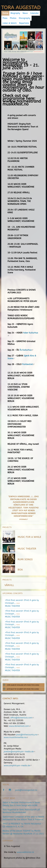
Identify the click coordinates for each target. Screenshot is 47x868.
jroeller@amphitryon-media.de (19, 752)
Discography (25, 18)
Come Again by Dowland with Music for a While (23, 685)
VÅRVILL (9, 585)
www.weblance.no (26, 852)
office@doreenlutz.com (22, 718)
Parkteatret (28, 364)
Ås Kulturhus (26, 350)
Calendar (34, 13)
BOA (20, 570)
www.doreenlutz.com (20, 726)
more (18, 603)
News (25, 13)
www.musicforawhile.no (16, 737)
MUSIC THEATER (27, 549)
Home (5, 13)
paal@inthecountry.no (28, 735)
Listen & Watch (10, 23)
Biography (15, 13)
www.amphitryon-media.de (18, 766)
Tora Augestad (21, 8)
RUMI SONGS (25, 559)
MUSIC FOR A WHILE (29, 537)
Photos (13, 18)
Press (5, 18)
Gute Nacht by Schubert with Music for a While (23, 689)
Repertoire (24, 23)
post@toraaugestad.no (27, 790)
